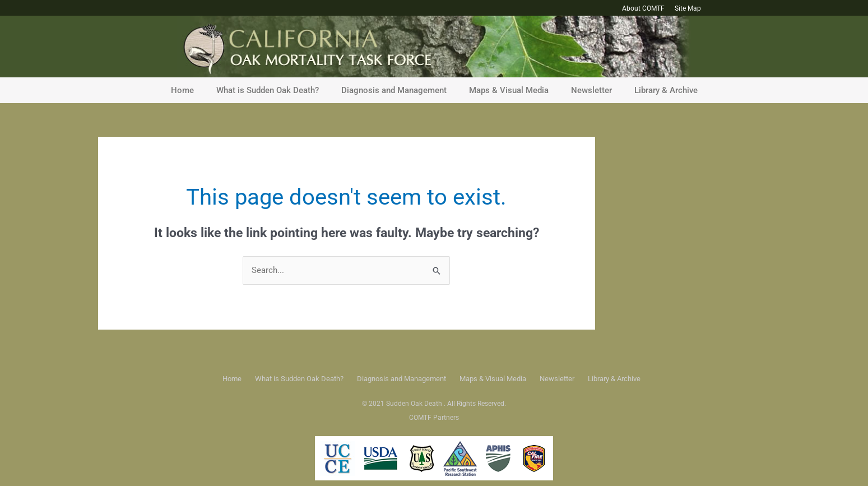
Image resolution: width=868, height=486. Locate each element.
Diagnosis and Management (394, 90)
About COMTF (643, 8)
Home (182, 90)
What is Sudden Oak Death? (268, 90)
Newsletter (591, 90)
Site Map (688, 8)
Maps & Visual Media (509, 90)
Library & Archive (666, 90)
